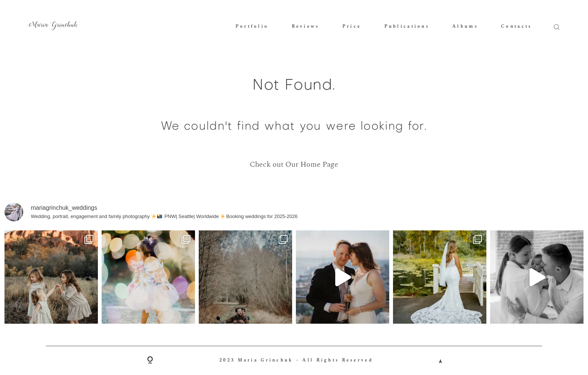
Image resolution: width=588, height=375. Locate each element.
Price (352, 26)
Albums (465, 26)
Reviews (306, 26)
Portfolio (252, 26)
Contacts (516, 26)
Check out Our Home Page (294, 164)
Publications (407, 26)
